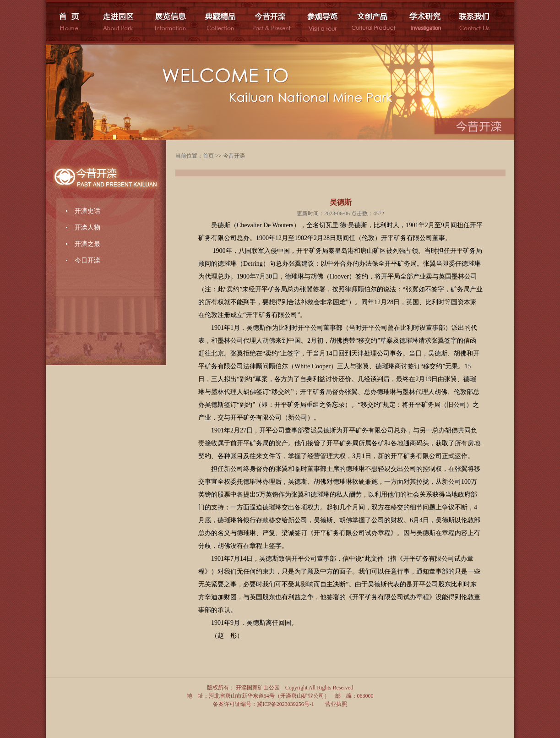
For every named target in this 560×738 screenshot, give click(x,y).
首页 (208, 156)
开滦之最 (87, 244)
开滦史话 (87, 211)
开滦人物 (87, 227)
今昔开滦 (234, 156)
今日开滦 (87, 260)
